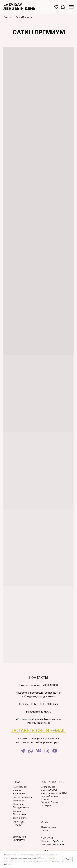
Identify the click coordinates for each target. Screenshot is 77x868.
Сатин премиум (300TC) (54, 793)
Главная (7, 17)
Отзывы (45, 830)
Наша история (49, 827)
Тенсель (45, 799)
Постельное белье (53, 782)
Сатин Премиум (24, 17)
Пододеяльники (21, 807)
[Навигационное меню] (71, 7)
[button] (56, 7)
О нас (45, 822)
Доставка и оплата (20, 839)
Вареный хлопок (49, 796)
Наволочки (19, 800)
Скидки (17, 811)
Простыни (18, 804)
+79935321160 (50, 685)
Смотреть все (48, 787)
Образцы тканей (19, 823)
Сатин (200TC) (49, 790)
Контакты (47, 838)
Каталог (18, 782)
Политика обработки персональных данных (52, 843)
